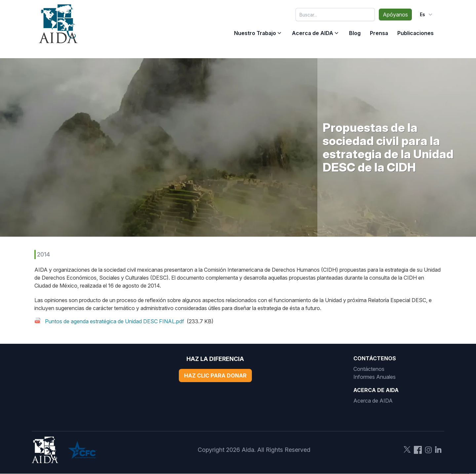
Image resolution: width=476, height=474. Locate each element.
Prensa (379, 33)
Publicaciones (416, 33)
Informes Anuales (375, 377)
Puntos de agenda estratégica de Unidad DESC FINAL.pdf (115, 321)
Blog (355, 33)
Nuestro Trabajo (255, 33)
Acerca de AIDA (313, 33)
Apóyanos (395, 15)
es (427, 15)
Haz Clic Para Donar (215, 375)
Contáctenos (369, 369)
